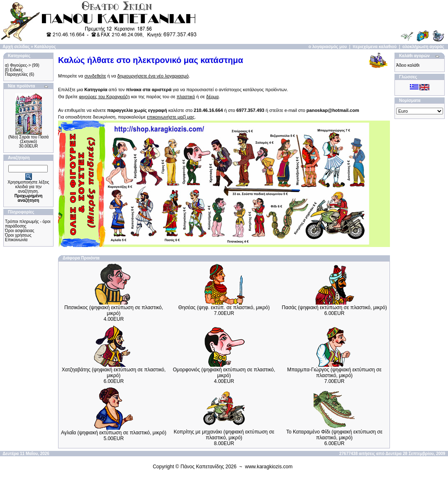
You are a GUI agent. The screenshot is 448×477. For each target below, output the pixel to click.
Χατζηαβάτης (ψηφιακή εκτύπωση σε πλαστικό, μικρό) (114, 373)
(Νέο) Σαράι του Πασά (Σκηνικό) (29, 139)
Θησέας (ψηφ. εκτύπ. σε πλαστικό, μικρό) (224, 308)
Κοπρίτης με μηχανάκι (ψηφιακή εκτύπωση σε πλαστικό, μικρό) (224, 435)
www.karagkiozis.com (269, 467)
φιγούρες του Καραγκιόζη (104, 97)
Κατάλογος (45, 47)
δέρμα (212, 97)
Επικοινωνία (16, 240)
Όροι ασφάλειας (20, 231)
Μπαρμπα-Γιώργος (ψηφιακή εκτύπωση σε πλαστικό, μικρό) (334, 373)
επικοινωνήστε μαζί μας (171, 117)
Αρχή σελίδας (16, 47)
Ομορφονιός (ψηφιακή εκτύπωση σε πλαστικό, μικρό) (224, 373)
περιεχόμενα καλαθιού (375, 47)
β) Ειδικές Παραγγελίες (16, 72)
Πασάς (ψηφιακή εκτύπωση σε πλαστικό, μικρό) (334, 308)
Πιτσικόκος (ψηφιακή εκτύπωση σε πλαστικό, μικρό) (114, 310)
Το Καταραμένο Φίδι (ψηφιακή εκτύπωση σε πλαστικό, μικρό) (334, 435)
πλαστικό (186, 97)
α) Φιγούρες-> (18, 65)
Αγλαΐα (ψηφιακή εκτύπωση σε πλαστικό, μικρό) (114, 433)
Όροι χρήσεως (18, 235)
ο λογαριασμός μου (328, 47)
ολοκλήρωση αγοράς (423, 47)
